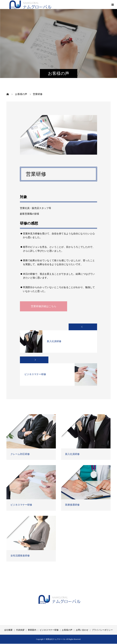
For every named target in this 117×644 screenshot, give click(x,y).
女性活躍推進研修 (20, 556)
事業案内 (32, 630)
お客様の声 (67, 630)
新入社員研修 (72, 454)
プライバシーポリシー (102, 630)
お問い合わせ (82, 630)
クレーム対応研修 (20, 454)
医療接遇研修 (72, 505)
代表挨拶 (20, 630)
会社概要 (8, 630)
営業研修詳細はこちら (46, 307)
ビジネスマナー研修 (21, 505)
